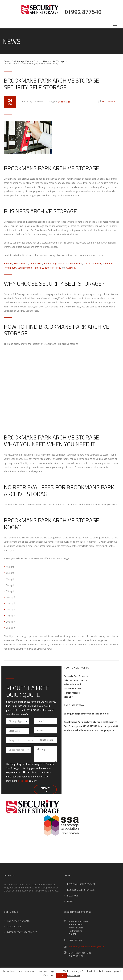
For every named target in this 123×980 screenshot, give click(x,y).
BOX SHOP (73, 896)
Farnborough (50, 264)
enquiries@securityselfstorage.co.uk (87, 947)
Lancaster (89, 264)
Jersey (58, 268)
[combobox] (18, 721)
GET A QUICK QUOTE (18, 921)
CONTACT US (14, 926)
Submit (45, 789)
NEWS (70, 901)
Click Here (23, 781)
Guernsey (71, 268)
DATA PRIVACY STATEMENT (22, 932)
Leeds (98, 264)
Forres (62, 264)
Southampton (25, 268)
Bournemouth (21, 264)
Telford (37, 268)
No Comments (109, 102)
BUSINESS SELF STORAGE (81, 890)
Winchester (48, 268)
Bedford (8, 264)
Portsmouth (10, 268)
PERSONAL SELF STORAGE (81, 884)
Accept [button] (61, 976)
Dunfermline (36, 264)
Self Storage (64, 102)
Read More (74, 975)
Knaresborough (74, 264)
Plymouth (108, 264)
